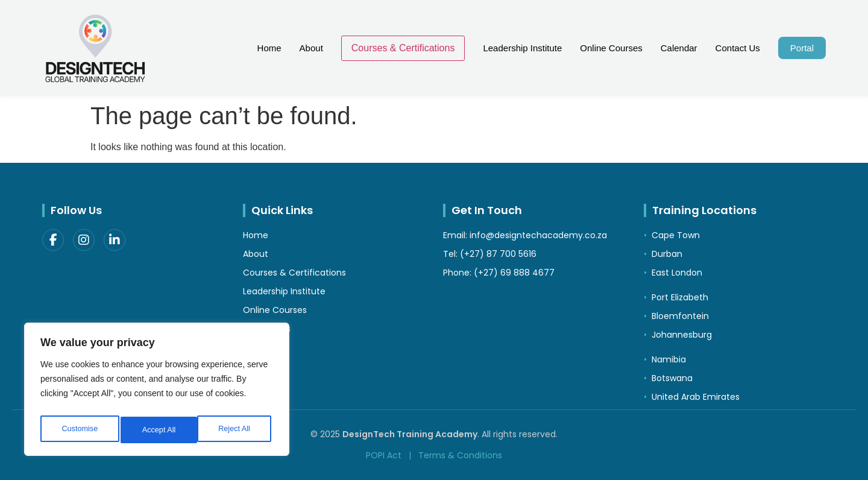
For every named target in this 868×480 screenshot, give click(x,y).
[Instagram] (84, 240)
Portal (802, 48)
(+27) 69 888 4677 (514, 273)
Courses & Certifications (403, 48)
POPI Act (384, 455)
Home (269, 48)
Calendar (679, 48)
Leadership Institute (522, 48)
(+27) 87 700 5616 (498, 254)
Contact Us (738, 48)
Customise (79, 430)
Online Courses (611, 48)
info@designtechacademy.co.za (538, 235)
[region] (157, 393)
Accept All (236, 430)
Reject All (158, 430)
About (311, 48)
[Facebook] (53, 240)
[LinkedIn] (115, 240)
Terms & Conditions (460, 455)
